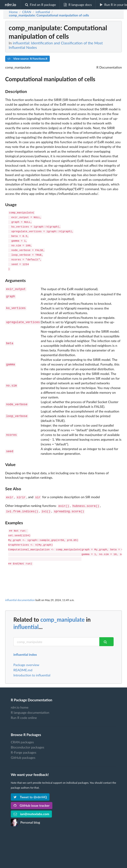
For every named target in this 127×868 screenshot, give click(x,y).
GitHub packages (23, 756)
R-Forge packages (23, 750)
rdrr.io (10, 4)
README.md (23, 668)
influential (26, 625)
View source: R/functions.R (27, 59)
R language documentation (30, 711)
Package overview (26, 663)
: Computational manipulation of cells (49, 15)
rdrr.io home (20, 706)
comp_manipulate (63, 618)
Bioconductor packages (27, 745)
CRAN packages (22, 740)
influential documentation (20, 598)
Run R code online (24, 716)
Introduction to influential (32, 673)
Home (13, 12)
